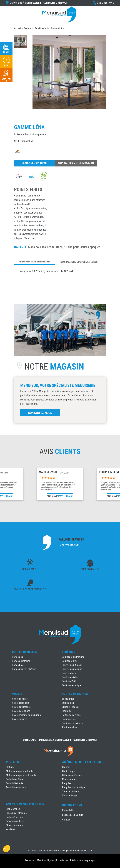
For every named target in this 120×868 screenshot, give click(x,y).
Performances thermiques (35, 262)
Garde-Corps (68, 771)
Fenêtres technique (72, 685)
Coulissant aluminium (73, 657)
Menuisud (30, 860)
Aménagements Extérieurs (82, 762)
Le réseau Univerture (73, 815)
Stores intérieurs (14, 825)
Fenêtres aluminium (72, 669)
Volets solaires (20, 719)
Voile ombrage (70, 796)
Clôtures (10, 767)
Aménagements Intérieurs (25, 804)
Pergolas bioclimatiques (74, 787)
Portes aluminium (21, 661)
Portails (12, 762)
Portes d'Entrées (25, 652)
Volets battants (20, 699)
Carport (66, 767)
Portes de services (71, 715)
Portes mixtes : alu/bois (24, 669)
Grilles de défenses (72, 775)
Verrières (11, 829)
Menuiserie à (38, 3)
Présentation (69, 810)
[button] (7, 849)
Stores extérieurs (71, 791)
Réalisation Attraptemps (82, 860)
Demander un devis (34, 163)
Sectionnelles (69, 719)
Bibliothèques (13, 809)
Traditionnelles (69, 727)
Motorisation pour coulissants (21, 775)
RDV (6, 66)
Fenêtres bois (42, 28)
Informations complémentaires (79, 262)
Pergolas (67, 783)
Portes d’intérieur (15, 817)
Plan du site (62, 860)
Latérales (67, 711)
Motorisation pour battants (19, 771)
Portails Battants (14, 783)
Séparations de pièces (17, 821)
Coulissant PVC (70, 661)
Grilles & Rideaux (70, 707)
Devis (6, 52)
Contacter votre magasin (76, 163)
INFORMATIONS (72, 805)
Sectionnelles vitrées (72, 723)
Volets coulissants (21, 707)
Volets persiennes (21, 711)
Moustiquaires (69, 779)
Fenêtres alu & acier (72, 665)
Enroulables (68, 703)
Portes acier (18, 657)
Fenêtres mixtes (70, 677)
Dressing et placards (16, 813)
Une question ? (106, 3)
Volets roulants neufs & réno (26, 715)
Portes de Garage (75, 694)
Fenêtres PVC (69, 681)
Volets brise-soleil (21, 703)
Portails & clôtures (15, 779)
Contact (66, 820)
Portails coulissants (16, 787)
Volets (17, 694)
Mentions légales (46, 860)
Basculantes (68, 699)
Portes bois (18, 665)
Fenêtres (28, 28)
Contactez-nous (40, 413)
